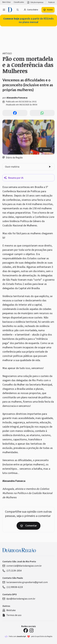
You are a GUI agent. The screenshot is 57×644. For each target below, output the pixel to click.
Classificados (19, 2)
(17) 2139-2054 (12, 571)
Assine (48, 10)
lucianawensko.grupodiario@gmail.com (25, 582)
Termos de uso (12, 615)
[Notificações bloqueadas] (18, 10)
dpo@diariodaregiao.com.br (19, 599)
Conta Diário (31, 10)
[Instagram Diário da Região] (31, 630)
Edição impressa (35, 2)
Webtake (9, 610)
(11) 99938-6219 (13, 587)
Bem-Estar (7, 2)
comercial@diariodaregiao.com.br (22, 566)
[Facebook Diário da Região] (26, 630)
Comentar (28, 526)
